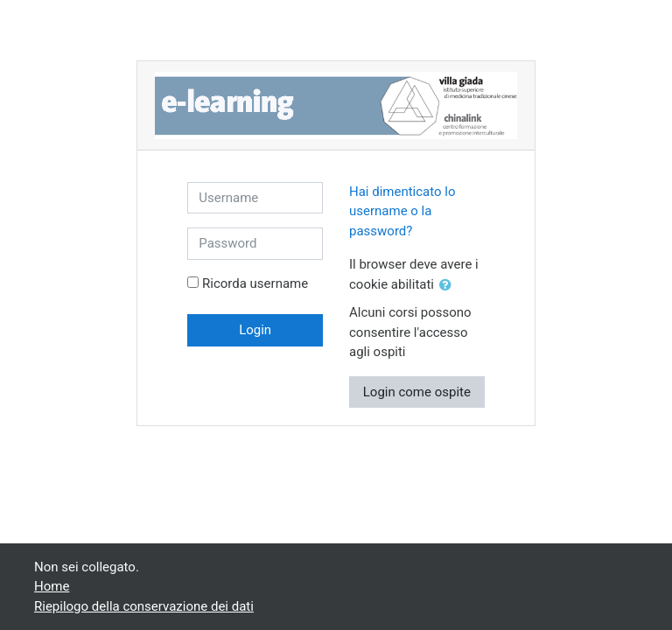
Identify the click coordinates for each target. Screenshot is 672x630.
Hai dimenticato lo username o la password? (402, 211)
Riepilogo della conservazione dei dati (144, 606)
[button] (449, 286)
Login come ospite (417, 392)
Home (52, 586)
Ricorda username (255, 283)
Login (255, 330)
